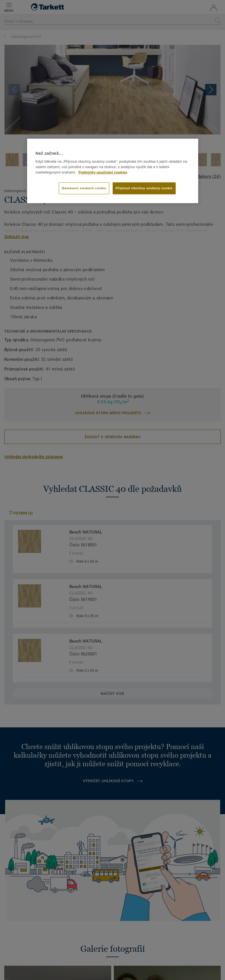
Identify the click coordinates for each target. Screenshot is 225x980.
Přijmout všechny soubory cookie (144, 188)
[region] (113, 171)
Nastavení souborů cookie (84, 188)
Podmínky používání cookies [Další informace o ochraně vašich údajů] (103, 172)
